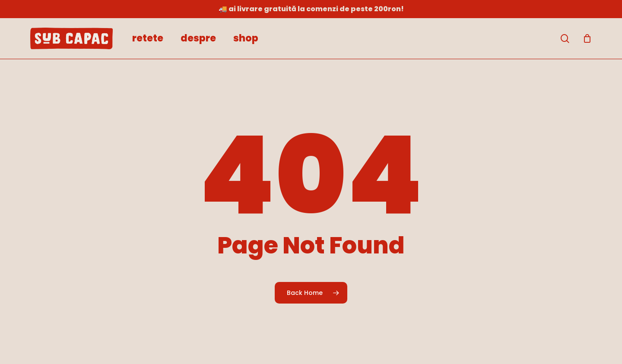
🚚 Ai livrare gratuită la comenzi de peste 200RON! (311, 9)
